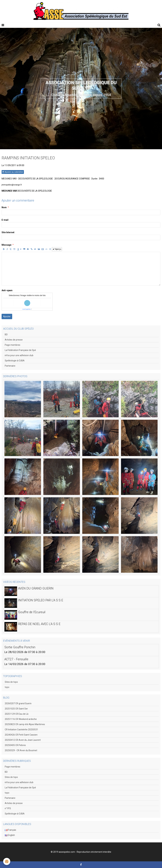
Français (10, 830)
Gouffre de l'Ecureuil (32, 612)
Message (6, 245)
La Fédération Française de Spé (20, 350)
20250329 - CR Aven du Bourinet (21, 750)
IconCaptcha (26, 309)
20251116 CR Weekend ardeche (21, 719)
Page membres (12, 345)
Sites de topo (11, 682)
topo (7, 687)
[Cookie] (7, 861)
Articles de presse (14, 340)
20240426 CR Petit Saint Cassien (21, 735)
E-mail (5, 220)
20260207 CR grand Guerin (18, 703)
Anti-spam (7, 290)
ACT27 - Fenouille (16, 659)
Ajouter (7, 316)
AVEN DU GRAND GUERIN (36, 588)
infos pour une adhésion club (19, 355)
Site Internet (8, 232)
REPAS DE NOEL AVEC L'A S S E (39, 624)
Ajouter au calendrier (13, 172)
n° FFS (8, 808)
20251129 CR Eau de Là (17, 714)
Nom (4, 207)
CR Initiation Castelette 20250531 (21, 730)
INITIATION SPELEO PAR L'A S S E (41, 600)
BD (6, 334)
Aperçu (57, 249)
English (10, 835)
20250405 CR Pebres (15, 745)
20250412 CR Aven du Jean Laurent (23, 740)
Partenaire (10, 366)
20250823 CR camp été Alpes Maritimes (25, 724)
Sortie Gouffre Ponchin (20, 647)
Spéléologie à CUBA (15, 361)
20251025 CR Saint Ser (16, 709)
